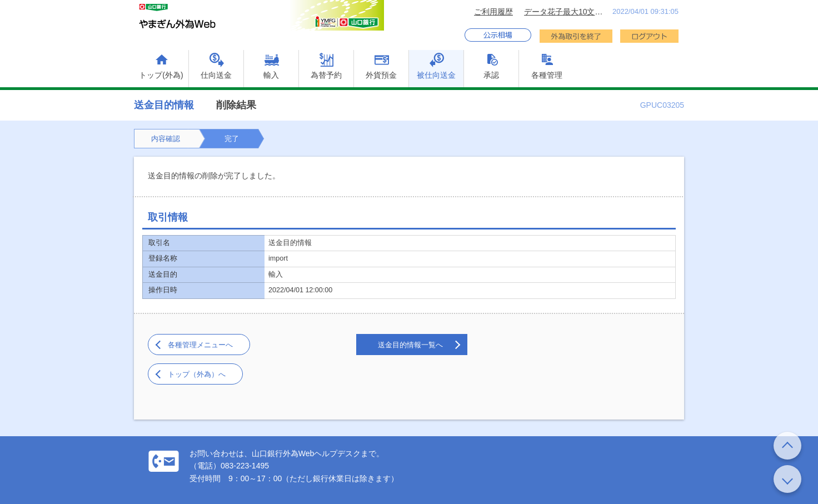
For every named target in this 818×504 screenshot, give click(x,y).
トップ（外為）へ (197, 374)
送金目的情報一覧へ (410, 345)
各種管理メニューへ (200, 345)
